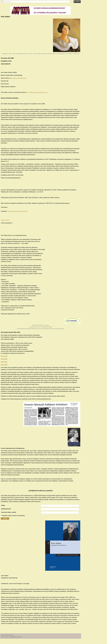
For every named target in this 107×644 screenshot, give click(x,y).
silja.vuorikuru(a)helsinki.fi (18, 78)
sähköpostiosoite (6, 509)
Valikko (78, 2)
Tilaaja (3, 505)
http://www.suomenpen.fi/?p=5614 (17, 211)
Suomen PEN (5, 220)
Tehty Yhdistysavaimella (7, 635)
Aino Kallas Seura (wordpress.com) (37, 92)
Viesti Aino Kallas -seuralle (9, 512)
